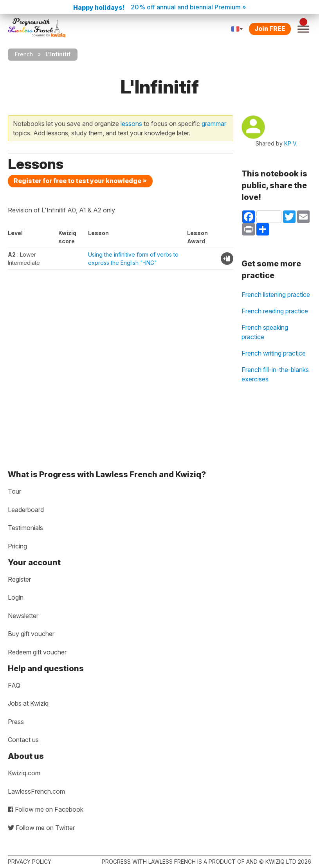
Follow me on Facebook (46, 809)
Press (16, 722)
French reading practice (275, 311)
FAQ (14, 685)
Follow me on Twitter (41, 828)
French (24, 54)
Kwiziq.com (24, 773)
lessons (131, 124)
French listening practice (276, 295)
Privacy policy (30, 862)
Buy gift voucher (31, 634)
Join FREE (270, 29)
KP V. (291, 143)
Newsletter (23, 616)
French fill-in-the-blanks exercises (275, 374)
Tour (14, 491)
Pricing (17, 546)
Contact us (23, 740)
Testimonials (25, 528)
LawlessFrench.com (36, 791)
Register (19, 579)
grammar (214, 124)
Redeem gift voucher (37, 652)
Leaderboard (26, 510)
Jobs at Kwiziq (28, 703)
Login (16, 597)
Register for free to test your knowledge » (80, 181)
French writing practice (274, 353)
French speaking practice (265, 332)
